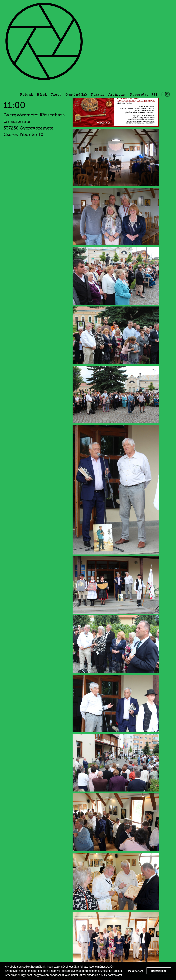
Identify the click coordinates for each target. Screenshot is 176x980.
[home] (74, 44)
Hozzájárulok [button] (159, 971)
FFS (155, 95)
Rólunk (27, 95)
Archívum (117, 95)
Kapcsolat (139, 95)
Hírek (42, 95)
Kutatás (98, 95)
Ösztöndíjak (76, 95)
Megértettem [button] (136, 971)
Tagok (56, 95)
